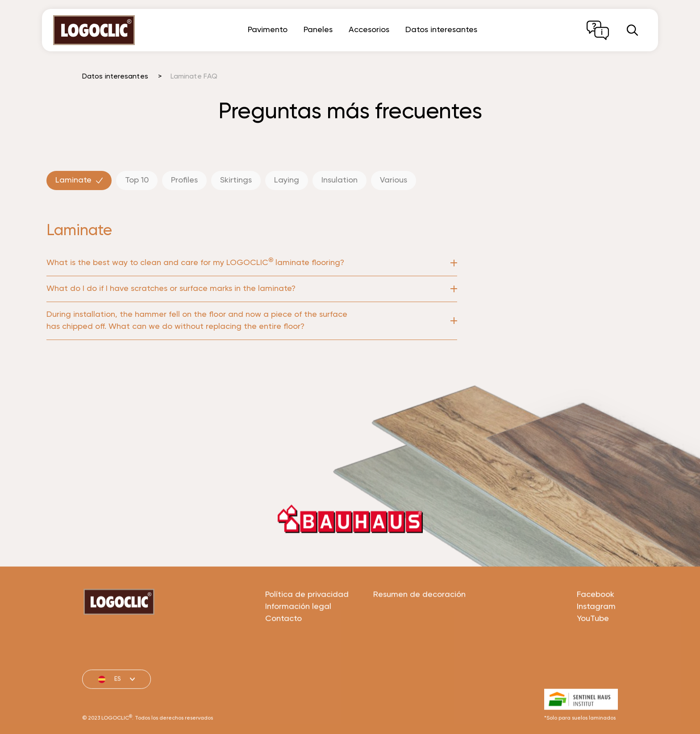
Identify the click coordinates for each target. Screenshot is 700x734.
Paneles (318, 30)
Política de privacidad (307, 626)
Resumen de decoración (419, 626)
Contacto (283, 651)
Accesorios (369, 30)
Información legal (298, 639)
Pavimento (268, 30)
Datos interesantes (441, 30)
